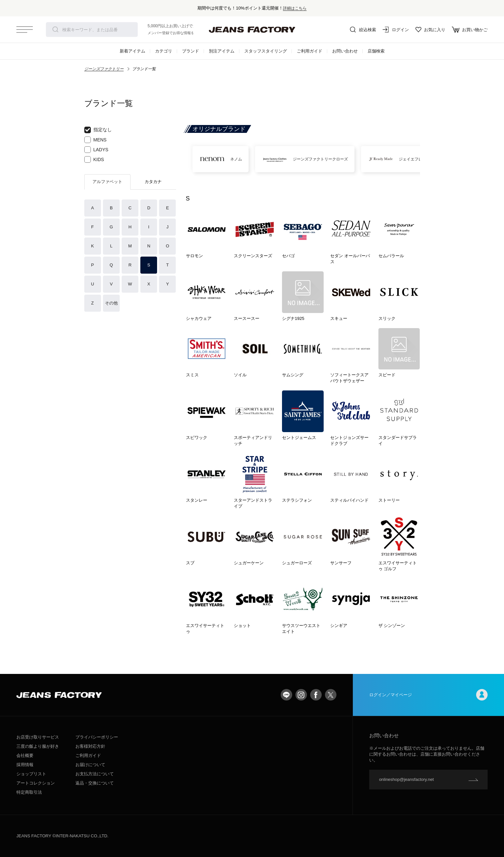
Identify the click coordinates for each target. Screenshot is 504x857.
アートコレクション (36, 783)
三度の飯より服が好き (38, 746)
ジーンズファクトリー (104, 69)
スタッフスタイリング (266, 51)
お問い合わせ (345, 51)
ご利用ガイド (310, 51)
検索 (55, 30)
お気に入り (430, 30)
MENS (95, 140)
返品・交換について (95, 783)
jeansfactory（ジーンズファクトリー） (252, 30)
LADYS (96, 150)
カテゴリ (164, 51)
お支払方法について (95, 774)
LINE (286, 695)
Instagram (301, 695)
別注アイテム (222, 51)
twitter (331, 695)
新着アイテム (132, 51)
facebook (316, 695)
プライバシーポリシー (97, 737)
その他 (111, 303)
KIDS (94, 159)
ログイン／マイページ (428, 695)
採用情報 (25, 765)
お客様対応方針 (90, 746)
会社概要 (25, 755)
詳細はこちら (295, 8)
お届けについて (90, 765)
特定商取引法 (29, 792)
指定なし (98, 130)
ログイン (396, 30)
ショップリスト (31, 774)
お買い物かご (470, 30)
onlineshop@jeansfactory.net (406, 779)
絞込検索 (363, 30)
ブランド (191, 51)
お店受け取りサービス (38, 737)
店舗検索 (376, 51)
